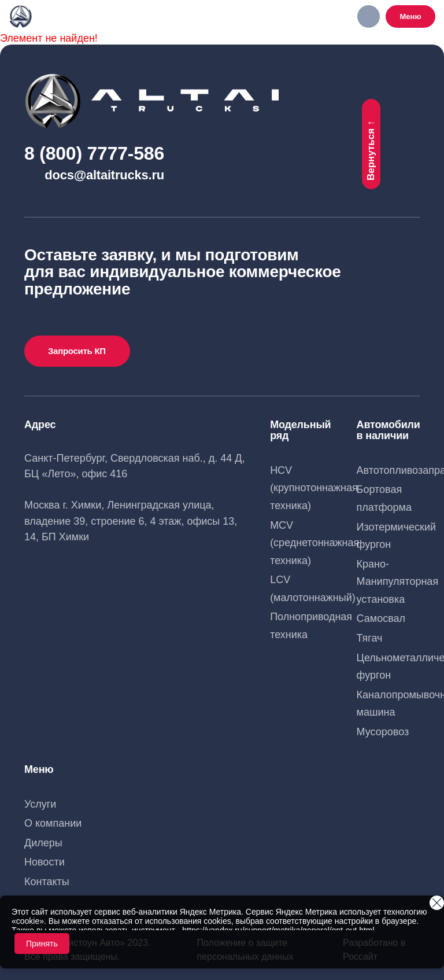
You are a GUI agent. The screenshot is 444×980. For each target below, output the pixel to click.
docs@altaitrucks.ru (104, 175)
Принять (42, 944)
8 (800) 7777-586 (94, 153)
